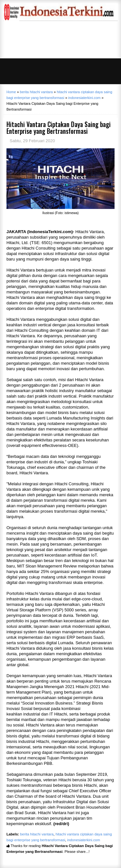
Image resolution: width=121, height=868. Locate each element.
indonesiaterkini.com (84, 840)
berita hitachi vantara (37, 834)
